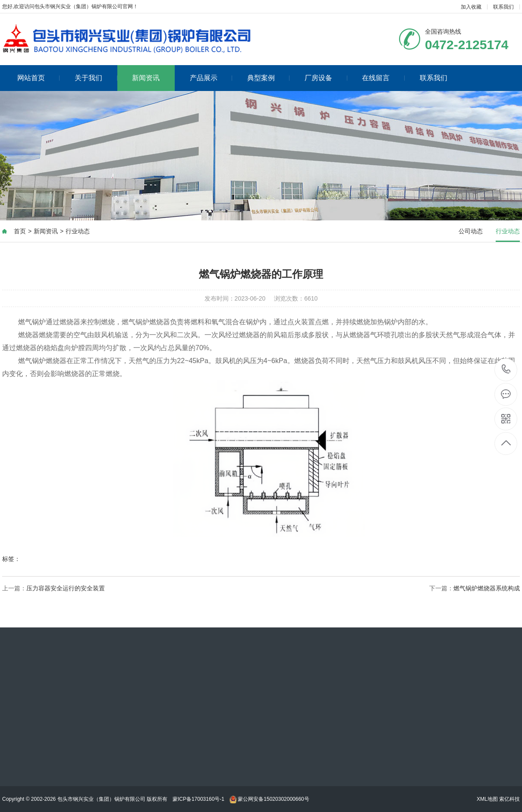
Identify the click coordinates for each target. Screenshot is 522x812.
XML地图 (487, 799)
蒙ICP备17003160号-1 (198, 799)
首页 (20, 231)
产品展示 (211, 78)
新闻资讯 (146, 78)
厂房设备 (326, 78)
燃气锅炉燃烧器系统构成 (487, 588)
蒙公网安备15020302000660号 (269, 799)
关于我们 (96, 78)
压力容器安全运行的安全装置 (66, 588)
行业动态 (78, 231)
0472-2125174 (506, 370)
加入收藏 (471, 7)
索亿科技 (509, 799)
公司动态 (471, 231)
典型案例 (269, 78)
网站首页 (39, 78)
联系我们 (503, 7)
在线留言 (383, 78)
